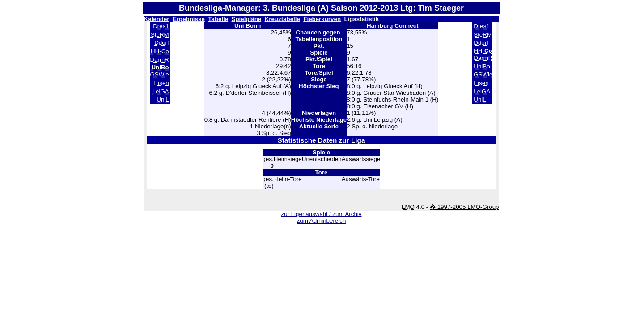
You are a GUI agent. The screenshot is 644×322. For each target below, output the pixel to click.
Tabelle (218, 19)
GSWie (160, 74)
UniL (163, 100)
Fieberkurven (322, 19)
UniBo (482, 66)
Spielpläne (247, 19)
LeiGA (161, 91)
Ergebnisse (189, 19)
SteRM (160, 35)
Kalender (157, 19)
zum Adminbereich (322, 221)
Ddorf (162, 43)
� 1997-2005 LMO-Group (464, 207)
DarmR (160, 60)
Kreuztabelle (282, 19)
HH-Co (160, 51)
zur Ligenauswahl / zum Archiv (321, 214)
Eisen (161, 83)
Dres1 (161, 26)
